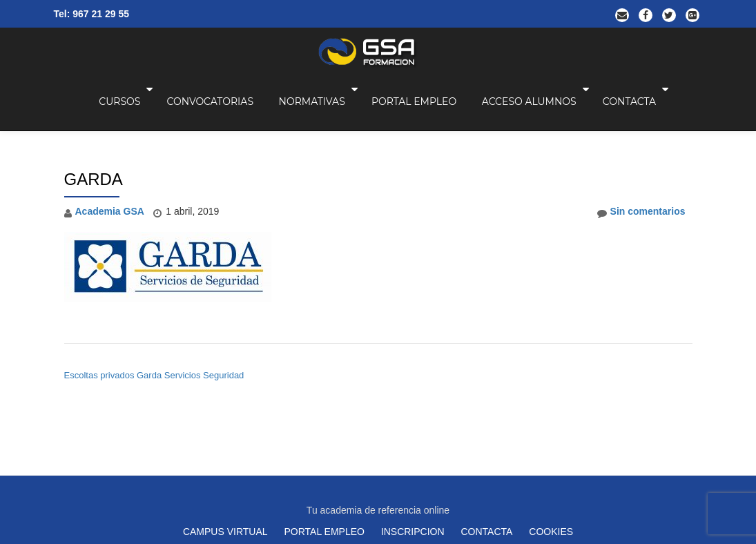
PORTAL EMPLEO (458, 100)
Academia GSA (110, 153)
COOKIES (551, 415)
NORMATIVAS (358, 100)
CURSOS (168, 100)
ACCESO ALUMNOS (573, 100)
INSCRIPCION (413, 415)
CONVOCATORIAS (256, 100)
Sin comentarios (641, 153)
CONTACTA (671, 100)
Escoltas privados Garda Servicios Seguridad (154, 317)
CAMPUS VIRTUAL (225, 415)
